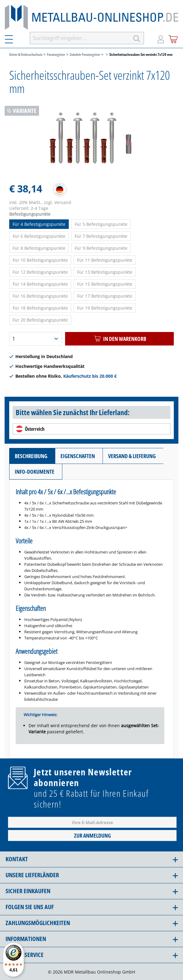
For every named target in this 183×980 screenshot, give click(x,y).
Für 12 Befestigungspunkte (40, 272)
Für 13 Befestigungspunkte (105, 272)
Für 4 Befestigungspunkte (39, 224)
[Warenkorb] (173, 38)
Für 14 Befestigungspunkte (40, 284)
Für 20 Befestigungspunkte (40, 320)
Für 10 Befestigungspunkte (40, 260)
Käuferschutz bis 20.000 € (90, 376)
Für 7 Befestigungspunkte (101, 236)
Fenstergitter (56, 54)
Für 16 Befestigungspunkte (40, 296)
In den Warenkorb (119, 339)
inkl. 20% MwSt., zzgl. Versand (40, 202)
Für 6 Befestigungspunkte (39, 236)
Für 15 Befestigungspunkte (105, 284)
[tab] (32, 456)
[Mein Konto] (161, 38)
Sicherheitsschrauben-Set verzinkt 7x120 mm (141, 54)
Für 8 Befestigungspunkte (39, 248)
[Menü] (13, 38)
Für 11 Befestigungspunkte (105, 260)
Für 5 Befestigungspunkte (101, 224)
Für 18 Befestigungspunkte (40, 308)
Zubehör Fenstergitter (85, 54)
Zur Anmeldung (92, 835)
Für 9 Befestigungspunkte (101, 248)
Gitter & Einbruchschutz (26, 54)
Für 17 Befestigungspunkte (105, 296)
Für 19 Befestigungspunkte (105, 308)
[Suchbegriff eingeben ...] (80, 38)
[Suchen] (137, 38)
